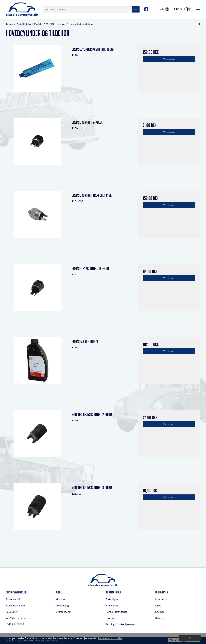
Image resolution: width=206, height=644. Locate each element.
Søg (136, 9)
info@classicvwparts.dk (19, 618)
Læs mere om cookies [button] (110, 638)
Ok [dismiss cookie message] (190, 638)
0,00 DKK (182, 9)
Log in (163, 9)
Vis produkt (169, 59)
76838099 (12, 612)
